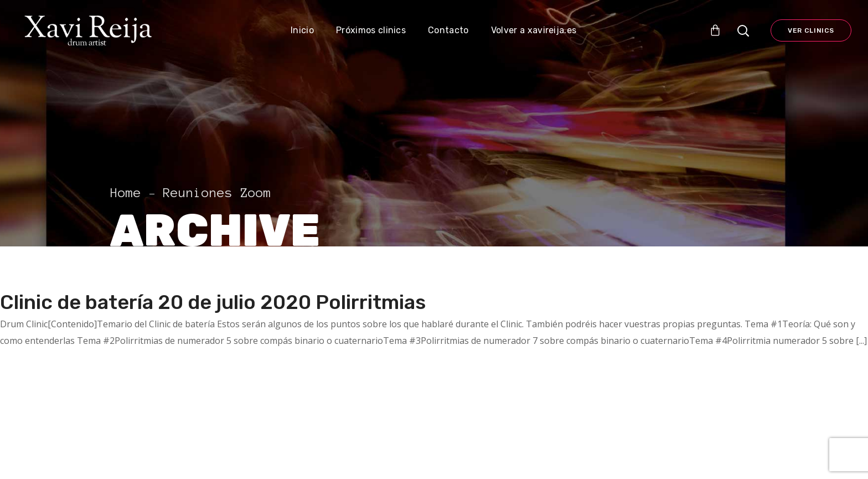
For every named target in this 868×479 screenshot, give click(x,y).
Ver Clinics (811, 30)
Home (126, 193)
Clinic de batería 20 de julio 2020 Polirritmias (213, 302)
